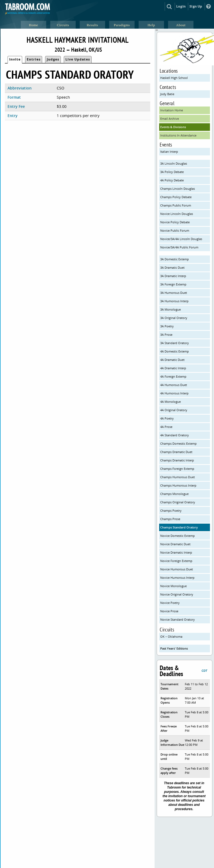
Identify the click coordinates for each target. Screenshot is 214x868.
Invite (15, 59)
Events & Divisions (173, 127)
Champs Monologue (174, 494)
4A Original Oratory (174, 410)
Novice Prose (169, 611)
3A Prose (166, 335)
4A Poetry (167, 418)
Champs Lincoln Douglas (178, 189)
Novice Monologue (173, 586)
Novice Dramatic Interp (176, 552)
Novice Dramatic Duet (175, 544)
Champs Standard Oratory (179, 527)
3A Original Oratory (174, 318)
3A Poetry (167, 326)
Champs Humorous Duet (178, 477)
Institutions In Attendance (178, 135)
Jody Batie (167, 94)
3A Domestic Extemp (175, 259)
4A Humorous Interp (174, 393)
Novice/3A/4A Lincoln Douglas (181, 239)
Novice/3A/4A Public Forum (179, 247)
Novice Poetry (170, 603)
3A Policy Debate (172, 172)
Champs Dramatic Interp (177, 460)
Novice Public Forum (175, 230)
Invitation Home (172, 110)
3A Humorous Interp (174, 301)
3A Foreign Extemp (173, 284)
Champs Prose (170, 519)
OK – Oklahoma (171, 636)
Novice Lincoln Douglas (177, 214)
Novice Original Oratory (177, 594)
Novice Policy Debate (175, 222)
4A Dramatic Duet (172, 360)
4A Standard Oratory (175, 435)
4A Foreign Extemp (173, 376)
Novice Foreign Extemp (176, 561)
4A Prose (166, 427)
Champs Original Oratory (178, 502)
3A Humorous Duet (174, 293)
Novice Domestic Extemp (178, 536)
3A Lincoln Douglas (174, 163)
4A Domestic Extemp (175, 351)
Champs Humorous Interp (178, 485)
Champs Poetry (171, 511)
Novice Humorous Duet (177, 569)
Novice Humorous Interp (177, 578)
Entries (34, 59)
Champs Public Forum (176, 205)
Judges (53, 59)
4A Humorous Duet (174, 385)
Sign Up (196, 6)
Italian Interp (169, 152)
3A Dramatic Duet (172, 267)
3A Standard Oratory (175, 343)
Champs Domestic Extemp (178, 443)
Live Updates (78, 59)
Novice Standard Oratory (178, 619)
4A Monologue (170, 402)
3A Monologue (170, 309)
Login (181, 6)
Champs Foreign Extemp (177, 469)
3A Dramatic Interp (173, 276)
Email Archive (170, 119)
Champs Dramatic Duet (176, 452)
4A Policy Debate (172, 180)
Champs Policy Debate (176, 197)
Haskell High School (174, 78)
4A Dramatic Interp (173, 368)
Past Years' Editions (174, 648)
